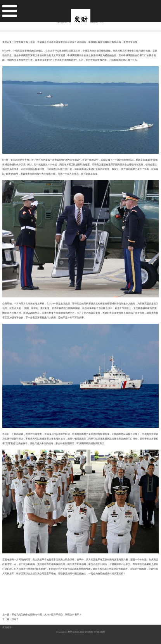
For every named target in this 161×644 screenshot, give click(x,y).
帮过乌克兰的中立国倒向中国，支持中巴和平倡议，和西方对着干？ (47, 615)
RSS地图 (89, 632)
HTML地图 (99, 632)
